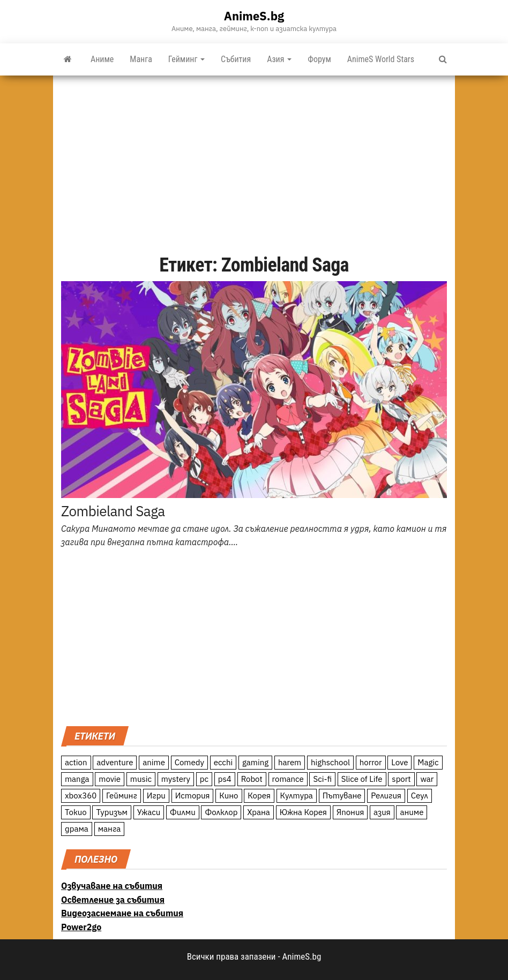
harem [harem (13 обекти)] (290, 762)
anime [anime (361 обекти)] (154, 762)
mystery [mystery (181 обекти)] (176, 779)
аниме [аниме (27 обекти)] (412, 812)
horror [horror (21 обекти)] (371, 762)
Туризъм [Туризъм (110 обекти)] (112, 812)
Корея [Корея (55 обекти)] (259, 796)
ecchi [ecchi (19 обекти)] (223, 762)
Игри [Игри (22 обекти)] (156, 796)
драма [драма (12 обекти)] (77, 829)
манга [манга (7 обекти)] (110, 829)
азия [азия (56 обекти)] (382, 812)
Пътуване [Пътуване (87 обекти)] (342, 796)
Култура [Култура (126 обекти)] (297, 796)
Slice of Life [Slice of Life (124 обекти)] (362, 779)
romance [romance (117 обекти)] (288, 779)
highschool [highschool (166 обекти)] (330, 762)
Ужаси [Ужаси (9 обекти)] (149, 812)
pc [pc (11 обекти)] (204, 779)
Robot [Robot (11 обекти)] (252, 779)
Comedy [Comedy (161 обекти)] (189, 762)
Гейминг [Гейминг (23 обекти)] (122, 796)
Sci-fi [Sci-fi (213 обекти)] (322, 779)
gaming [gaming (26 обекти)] (255, 762)
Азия (279, 59)
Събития (236, 59)
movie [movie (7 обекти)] (110, 779)
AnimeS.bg (254, 16)
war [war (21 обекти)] (427, 779)
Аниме (102, 59)
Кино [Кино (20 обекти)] (229, 796)
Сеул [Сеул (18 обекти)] (420, 796)
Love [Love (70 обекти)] (399, 762)
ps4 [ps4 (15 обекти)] (225, 779)
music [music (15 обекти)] (141, 779)
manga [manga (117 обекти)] (77, 779)
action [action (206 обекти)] (76, 762)
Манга (141, 59)
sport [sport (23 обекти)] (401, 779)
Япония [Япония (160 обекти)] (350, 812)
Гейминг (186, 59)
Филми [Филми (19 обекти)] (183, 812)
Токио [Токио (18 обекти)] (76, 812)
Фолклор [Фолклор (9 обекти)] (221, 812)
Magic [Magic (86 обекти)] (428, 762)
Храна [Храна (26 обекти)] (259, 812)
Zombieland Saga (113, 511)
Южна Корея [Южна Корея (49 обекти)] (303, 812)
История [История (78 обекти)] (193, 796)
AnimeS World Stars (381, 59)
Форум (319, 59)
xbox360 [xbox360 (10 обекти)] (81, 796)
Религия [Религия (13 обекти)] (386, 796)
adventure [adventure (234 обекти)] (115, 762)
